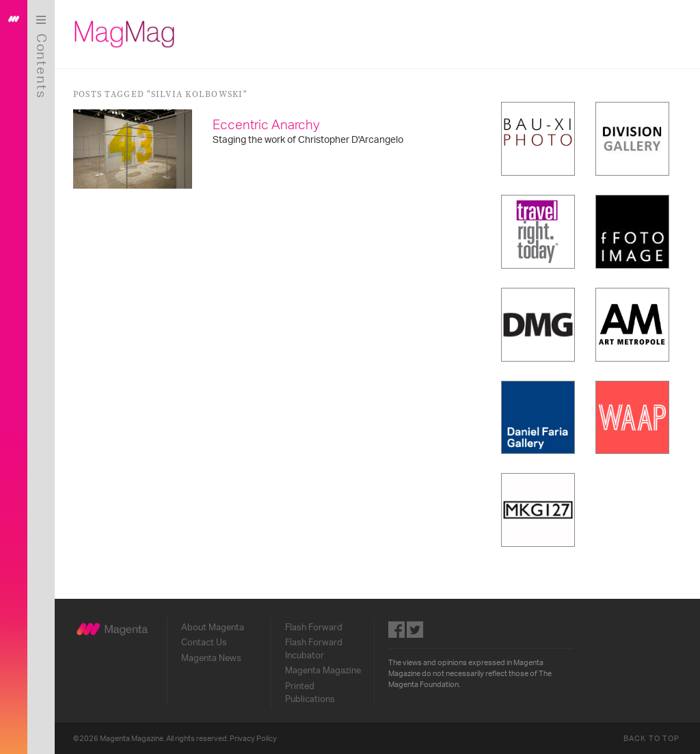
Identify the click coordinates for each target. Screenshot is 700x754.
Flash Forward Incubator (315, 647)
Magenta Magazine (324, 669)
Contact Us (205, 641)
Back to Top (651, 737)
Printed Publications (311, 691)
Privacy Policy (255, 737)
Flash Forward (315, 625)
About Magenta (214, 625)
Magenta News (213, 656)
